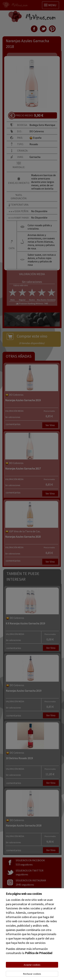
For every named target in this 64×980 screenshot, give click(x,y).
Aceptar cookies (32, 965)
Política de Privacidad (39, 953)
